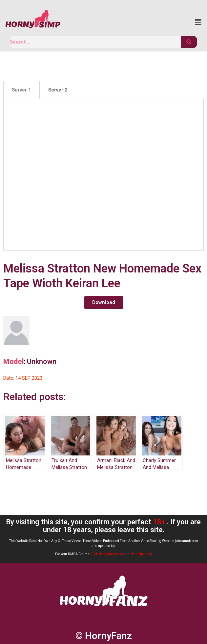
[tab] (21, 90)
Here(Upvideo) (141, 554)
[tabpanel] (103, 175)
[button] (104, 302)
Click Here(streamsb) (107, 554)
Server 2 (58, 90)
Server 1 (21, 90)
